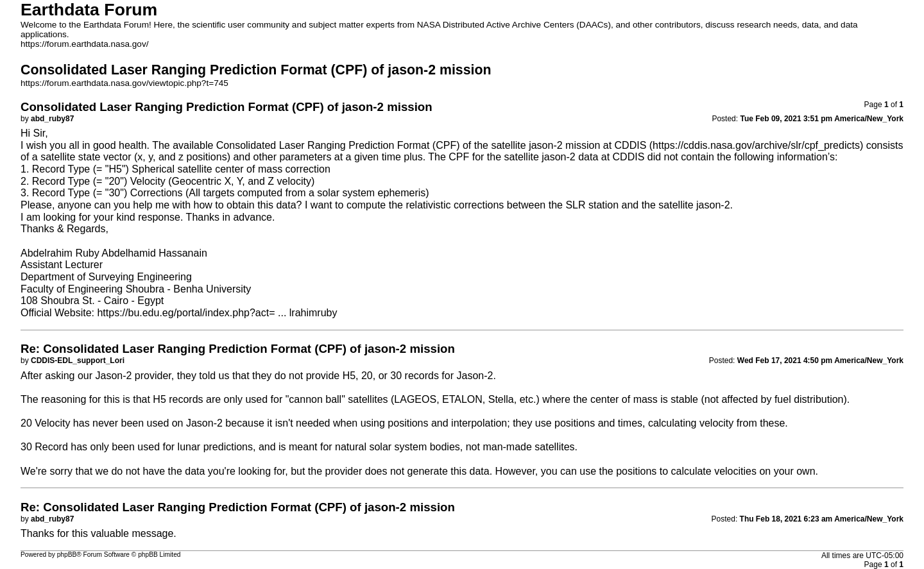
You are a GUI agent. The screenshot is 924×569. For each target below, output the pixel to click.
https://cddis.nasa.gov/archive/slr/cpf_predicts (756, 145)
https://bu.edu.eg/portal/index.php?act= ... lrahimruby (217, 313)
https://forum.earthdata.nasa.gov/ (85, 44)
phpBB (67, 555)
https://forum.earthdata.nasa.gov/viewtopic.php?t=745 (124, 83)
